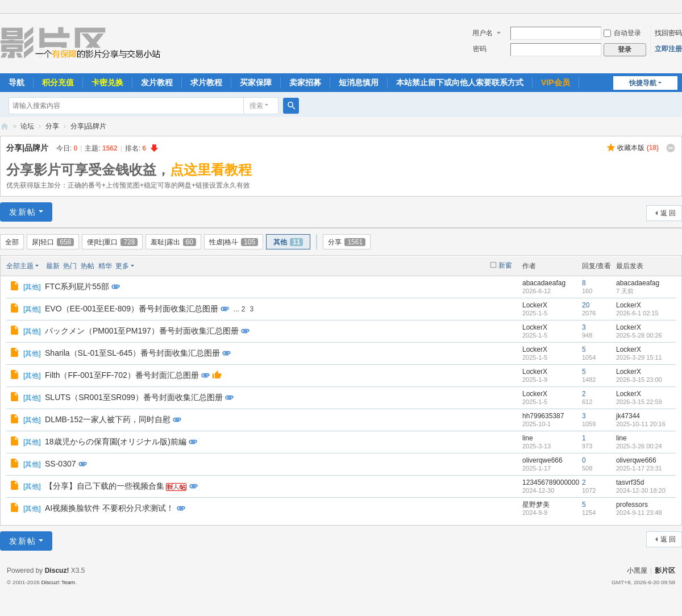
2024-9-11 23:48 (639, 513)
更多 (122, 266)
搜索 (256, 106)
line (528, 438)
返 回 (668, 213)
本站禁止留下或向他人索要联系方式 (460, 82)
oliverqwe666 (542, 460)
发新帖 (23, 212)
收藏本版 (638, 148)
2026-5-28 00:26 (639, 335)
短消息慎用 (359, 82)
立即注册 (668, 49)
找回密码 (668, 33)
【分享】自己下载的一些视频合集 (105, 486)
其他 (288, 242)
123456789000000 (551, 482)
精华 (105, 266)
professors (632, 505)
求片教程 (206, 82)
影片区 (5, 126)
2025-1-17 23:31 (639, 468)
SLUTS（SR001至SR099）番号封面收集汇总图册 (134, 397)
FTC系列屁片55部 (77, 286)
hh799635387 (543, 416)
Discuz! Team (58, 582)
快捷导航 (643, 83)
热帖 (88, 266)
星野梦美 (536, 505)
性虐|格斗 (234, 242)
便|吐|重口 (112, 242)
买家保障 (256, 82)
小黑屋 (637, 571)
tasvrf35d (630, 482)
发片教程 (157, 82)
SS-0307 (60, 464)
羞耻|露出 (173, 242)
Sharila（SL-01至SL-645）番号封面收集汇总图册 (132, 353)
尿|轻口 (53, 242)
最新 (53, 266)
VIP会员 (556, 82)
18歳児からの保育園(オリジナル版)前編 (116, 442)
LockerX (535, 305)
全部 (12, 242)
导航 (16, 82)
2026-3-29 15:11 (639, 357)
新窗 (505, 265)
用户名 (483, 33)
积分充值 (58, 82)
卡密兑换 (107, 82)
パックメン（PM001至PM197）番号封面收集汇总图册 (142, 331)
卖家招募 (305, 82)
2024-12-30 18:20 (641, 490)
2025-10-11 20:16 (641, 424)
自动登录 (622, 33)
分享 (52, 126)
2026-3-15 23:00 (639, 380)
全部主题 (20, 266)
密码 (480, 49)
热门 (70, 266)
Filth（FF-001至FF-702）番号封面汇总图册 (122, 375)
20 (586, 305)
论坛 (27, 126)
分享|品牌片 (88, 126)
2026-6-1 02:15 (637, 313)
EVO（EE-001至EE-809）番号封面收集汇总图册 (132, 309)
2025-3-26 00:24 (639, 446)
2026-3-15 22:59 (639, 402)
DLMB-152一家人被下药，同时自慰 (108, 419)
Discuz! (57, 571)
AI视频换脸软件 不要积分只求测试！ (109, 508)
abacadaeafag (544, 283)
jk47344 (628, 416)
